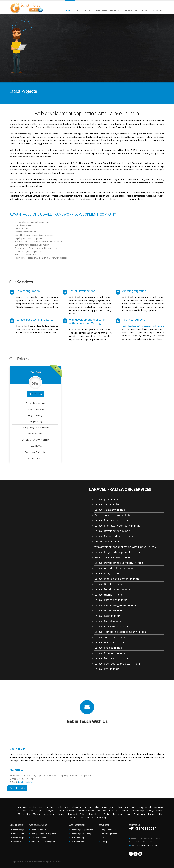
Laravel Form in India (107, 616)
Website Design (18, 830)
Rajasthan (118, 814)
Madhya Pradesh (155, 811)
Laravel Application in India (111, 626)
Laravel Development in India (112, 531)
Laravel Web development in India (115, 568)
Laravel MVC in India (107, 669)
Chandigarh (108, 807)
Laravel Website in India (109, 642)
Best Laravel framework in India (114, 557)
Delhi (24, 811)
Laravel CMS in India (107, 504)
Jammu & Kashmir (86, 811)
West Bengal (102, 817)
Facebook (131, 854)
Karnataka (114, 811)
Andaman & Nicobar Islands (31, 807)
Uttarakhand (87, 817)
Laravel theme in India (108, 595)
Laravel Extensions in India (111, 600)
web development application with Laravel (143, 326)
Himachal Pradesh (66, 811)
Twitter (136, 854)
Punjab (107, 814)
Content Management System (43, 842)
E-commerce (16, 842)
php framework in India (109, 542)
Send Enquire (17, 788)
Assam (88, 807)
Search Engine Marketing (81, 834)
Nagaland (72, 814)
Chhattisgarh (122, 807)
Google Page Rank (108, 830)
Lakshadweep (137, 811)
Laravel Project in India (109, 648)
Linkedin (140, 854)
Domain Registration (109, 834)
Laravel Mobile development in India (117, 579)
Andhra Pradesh (54, 807)
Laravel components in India (112, 637)
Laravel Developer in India (110, 584)
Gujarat (40, 811)
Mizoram (61, 814)
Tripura (151, 814)
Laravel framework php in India (114, 536)
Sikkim (128, 814)
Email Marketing (77, 838)
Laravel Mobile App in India (111, 658)
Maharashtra (24, 814)
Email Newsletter (78, 842)
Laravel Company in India (110, 510)
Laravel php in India (107, 499)
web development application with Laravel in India (126, 547)
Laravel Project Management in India (117, 552)
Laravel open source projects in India (117, 664)
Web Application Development (43, 834)
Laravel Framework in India (111, 520)
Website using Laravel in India (113, 515)
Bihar (97, 807)
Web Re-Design (18, 834)
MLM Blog (105, 838)
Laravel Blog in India (107, 573)
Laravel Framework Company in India (117, 526)
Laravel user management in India (116, 605)
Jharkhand (102, 811)
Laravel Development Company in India (119, 563)
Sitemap (104, 842)
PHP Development (39, 838)
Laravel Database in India (110, 611)
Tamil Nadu (139, 814)
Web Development (39, 830)
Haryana (50, 811)
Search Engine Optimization (82, 830)
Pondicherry (95, 814)
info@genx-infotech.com (29, 782)
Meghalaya (49, 814)
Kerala (125, 811)
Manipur (37, 814)
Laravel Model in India (108, 621)
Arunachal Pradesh (73, 807)
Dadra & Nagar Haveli (141, 807)
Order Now (35, 394)
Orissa (83, 814)
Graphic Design (17, 838)
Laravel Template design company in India (121, 632)
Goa (31, 811)
